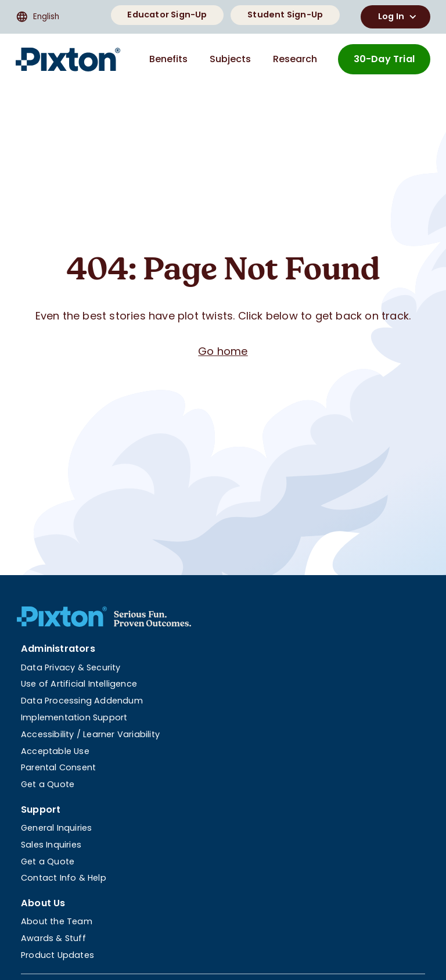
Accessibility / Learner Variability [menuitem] (90, 734)
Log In (399, 17)
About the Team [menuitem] (57, 921)
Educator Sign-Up (167, 15)
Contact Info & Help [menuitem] (64, 878)
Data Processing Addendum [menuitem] (82, 701)
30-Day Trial (384, 59)
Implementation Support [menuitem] (74, 717)
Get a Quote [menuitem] (48, 784)
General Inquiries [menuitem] (56, 828)
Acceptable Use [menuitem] (55, 751)
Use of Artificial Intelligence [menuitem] (79, 684)
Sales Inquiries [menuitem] (51, 845)
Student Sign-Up (285, 15)
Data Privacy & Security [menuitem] (71, 667)
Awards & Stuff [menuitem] (53, 938)
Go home (223, 351)
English (37, 17)
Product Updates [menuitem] (57, 955)
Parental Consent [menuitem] (58, 767)
